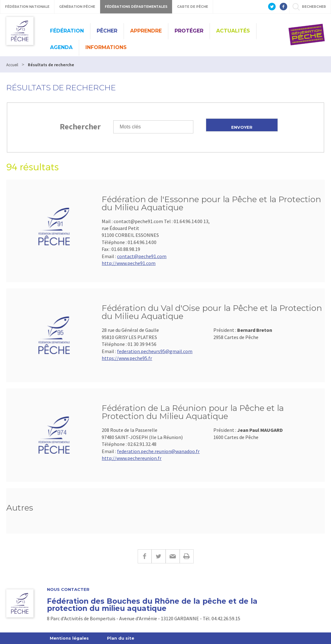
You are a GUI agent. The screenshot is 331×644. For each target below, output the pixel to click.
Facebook (145, 556)
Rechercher (80, 126)
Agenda (61, 47)
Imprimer (187, 556)
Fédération (67, 31)
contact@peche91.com (142, 256)
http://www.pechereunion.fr (132, 458)
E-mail (173, 556)
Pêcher (107, 31)
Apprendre (146, 31)
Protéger (189, 31)
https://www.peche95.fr (127, 358)
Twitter (158, 556)
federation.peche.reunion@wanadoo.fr (158, 451)
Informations (106, 47)
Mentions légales (69, 638)
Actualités (233, 31)
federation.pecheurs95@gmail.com (155, 351)
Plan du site (121, 638)
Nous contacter (68, 589)
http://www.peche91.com (129, 263)
